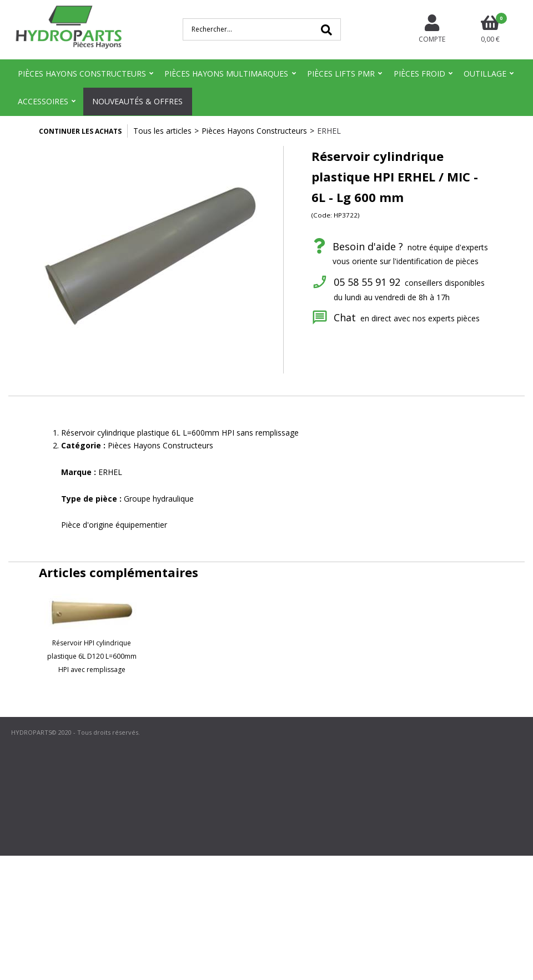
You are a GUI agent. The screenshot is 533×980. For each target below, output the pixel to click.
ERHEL (329, 131)
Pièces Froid (419, 74)
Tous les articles (162, 131)
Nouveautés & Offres (137, 101)
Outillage (485, 74)
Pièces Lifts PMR (341, 74)
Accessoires (43, 101)
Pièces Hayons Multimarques (226, 74)
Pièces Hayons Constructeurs (82, 74)
